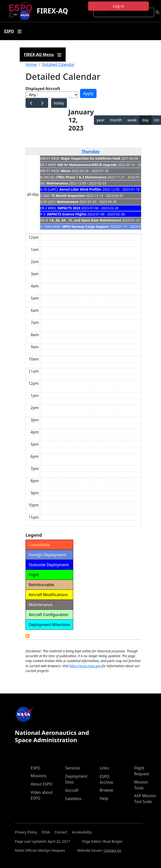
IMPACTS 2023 (69, 208)
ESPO (36, 768)
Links (104, 768)
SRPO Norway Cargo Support (85, 226)
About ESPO (41, 784)
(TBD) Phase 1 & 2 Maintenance (82, 177)
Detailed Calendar (58, 65)
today (59, 103)
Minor (66, 171)
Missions (39, 776)
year (101, 120)
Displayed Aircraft (43, 89)
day (145, 120)
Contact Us (112, 850)
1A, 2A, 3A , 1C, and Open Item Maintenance (85, 220)
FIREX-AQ (52, 11)
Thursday (90, 151)
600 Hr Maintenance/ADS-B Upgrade (87, 165)
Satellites (73, 799)
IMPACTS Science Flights (67, 214)
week (132, 120)
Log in (118, 6)
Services (73, 768)
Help (104, 798)
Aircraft (72, 790)
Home (31, 65)
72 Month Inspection (68, 196)
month (116, 120)
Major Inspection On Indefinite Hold (90, 158)
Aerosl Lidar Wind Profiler (80, 189)
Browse (106, 790)
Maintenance (57, 183)
